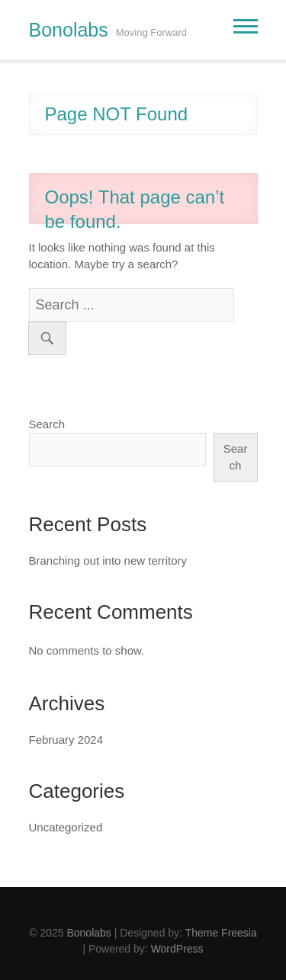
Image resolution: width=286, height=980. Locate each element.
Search (47, 424)
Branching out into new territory (108, 560)
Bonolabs (69, 30)
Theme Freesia (221, 933)
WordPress (177, 949)
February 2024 (66, 740)
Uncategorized (66, 827)
